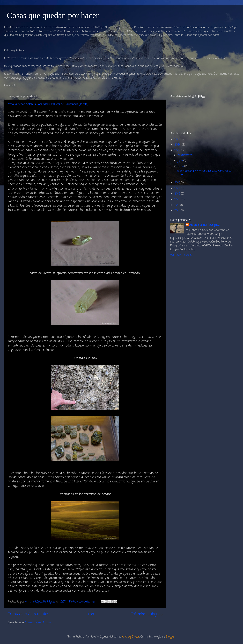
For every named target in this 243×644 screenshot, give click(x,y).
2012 (178, 199)
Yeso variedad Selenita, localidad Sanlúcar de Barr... (205, 173)
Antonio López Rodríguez (204, 225)
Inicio (90, 614)
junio (181, 166)
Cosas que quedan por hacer (53, 15)
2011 (177, 205)
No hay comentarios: (82, 602)
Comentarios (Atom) (38, 623)
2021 (178, 139)
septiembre (185, 155)
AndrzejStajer (131, 637)
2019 (178, 150)
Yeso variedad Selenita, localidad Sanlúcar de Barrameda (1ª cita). (49, 104)
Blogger (170, 637)
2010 (178, 210)
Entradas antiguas (146, 614)
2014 (178, 188)
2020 (178, 145)
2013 (178, 194)
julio (181, 161)
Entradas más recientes (28, 614)
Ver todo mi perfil (181, 255)
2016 (178, 183)
